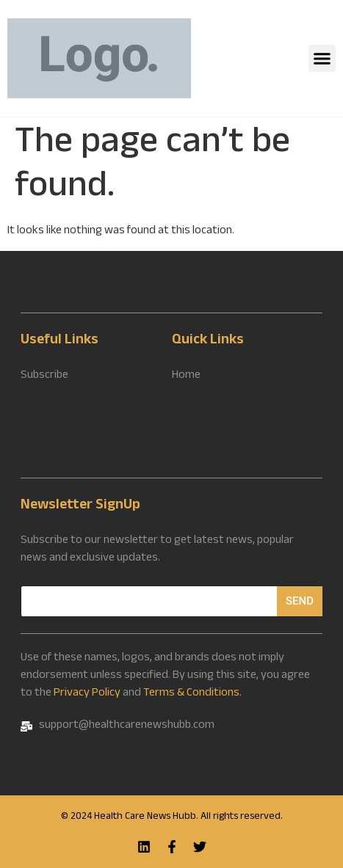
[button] (322, 59)
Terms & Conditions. (192, 694)
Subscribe (44, 376)
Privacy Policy (87, 694)
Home (186, 376)
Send (300, 601)
